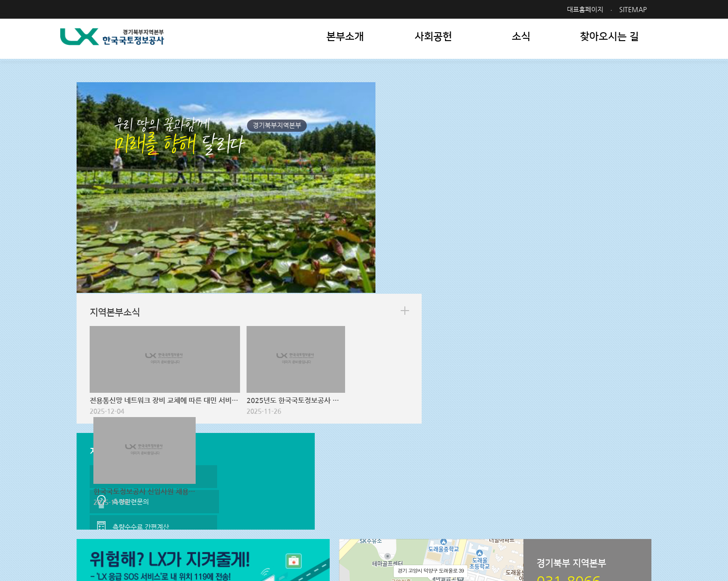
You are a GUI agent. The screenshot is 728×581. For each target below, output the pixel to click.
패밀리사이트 (594, 504)
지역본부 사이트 (423, 504)
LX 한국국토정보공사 (129, 42)
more (636, 106)
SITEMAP (635, 9)
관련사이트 (504, 504)
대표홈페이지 (587, 9)
